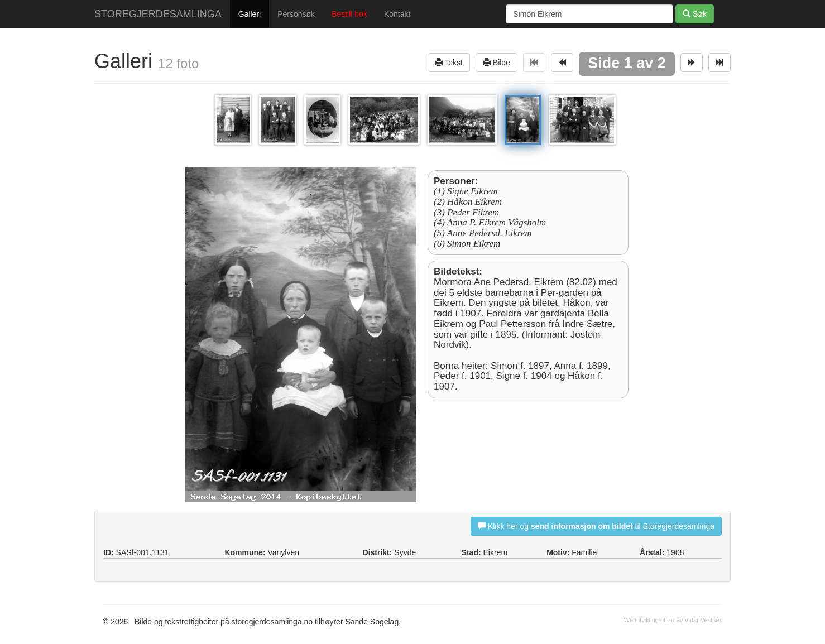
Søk (695, 14)
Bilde (497, 62)
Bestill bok (349, 14)
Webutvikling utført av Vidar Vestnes (673, 620)
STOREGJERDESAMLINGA (158, 14)
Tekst (449, 62)
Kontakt (397, 14)
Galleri (250, 14)
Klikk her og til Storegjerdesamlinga (596, 526)
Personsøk (296, 14)
